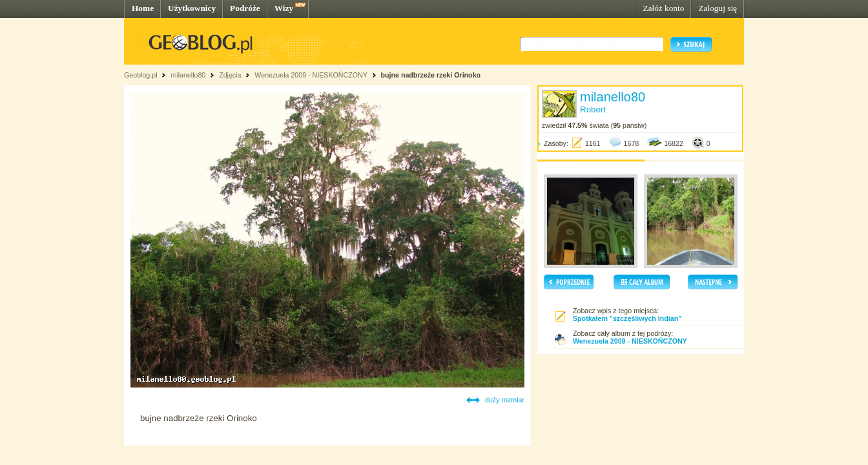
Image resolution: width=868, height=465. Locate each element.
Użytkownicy (192, 8)
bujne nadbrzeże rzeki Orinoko (431, 75)
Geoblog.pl (141, 75)
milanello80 (188, 75)
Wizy (284, 8)
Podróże (245, 8)
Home (143, 8)
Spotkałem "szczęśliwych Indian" (627, 318)
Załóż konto (663, 8)
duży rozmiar (505, 400)
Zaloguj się (718, 8)
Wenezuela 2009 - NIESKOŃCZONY (311, 75)
